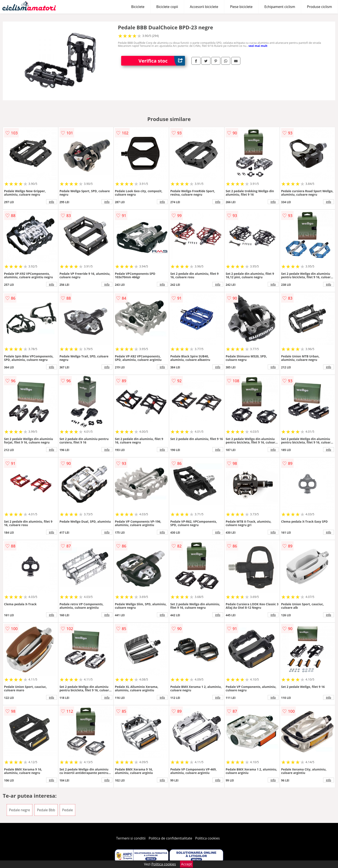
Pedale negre (20, 810)
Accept (186, 864)
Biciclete (138, 7)
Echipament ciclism (280, 7)
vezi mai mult (258, 46)
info (52, 202)
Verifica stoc (162, 61)
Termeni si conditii (131, 838)
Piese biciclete (241, 7)
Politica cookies (208, 838)
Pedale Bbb (46, 810)
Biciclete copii (167, 7)
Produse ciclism (319, 7)
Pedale (67, 810)
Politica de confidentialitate (171, 838)
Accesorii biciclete (204, 7)
